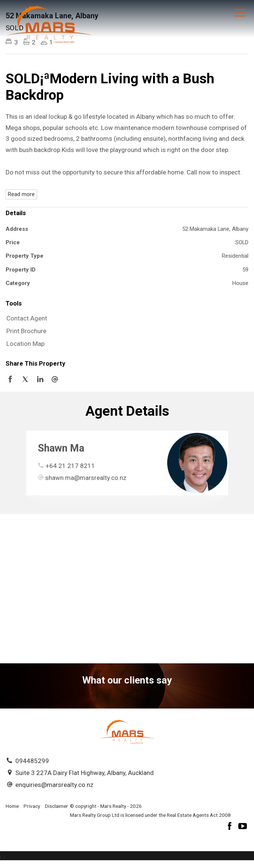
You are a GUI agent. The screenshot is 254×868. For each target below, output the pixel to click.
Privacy (32, 806)
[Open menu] (240, 13)
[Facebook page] (231, 827)
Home (12, 806)
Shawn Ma (61, 448)
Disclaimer (56, 806)
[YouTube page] (243, 827)
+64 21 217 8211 (70, 466)
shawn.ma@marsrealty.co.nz (86, 478)
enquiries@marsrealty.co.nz (54, 785)
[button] (125, 331)
